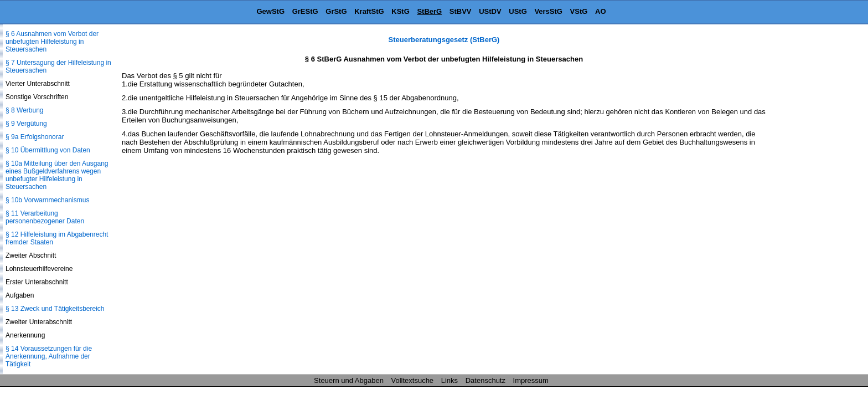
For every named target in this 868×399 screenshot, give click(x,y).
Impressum (531, 380)
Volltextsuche (413, 380)
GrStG (336, 11)
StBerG (429, 11)
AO (601, 11)
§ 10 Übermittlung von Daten (48, 150)
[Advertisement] (813, 202)
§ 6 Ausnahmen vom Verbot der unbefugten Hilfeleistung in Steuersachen (52, 42)
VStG (579, 11)
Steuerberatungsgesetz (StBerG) (444, 40)
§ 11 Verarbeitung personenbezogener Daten (45, 217)
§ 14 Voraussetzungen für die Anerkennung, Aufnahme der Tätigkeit (49, 356)
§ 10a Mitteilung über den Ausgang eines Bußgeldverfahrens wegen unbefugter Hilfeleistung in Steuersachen (57, 175)
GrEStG (305, 11)
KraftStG (369, 11)
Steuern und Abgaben (349, 380)
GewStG (270, 11)
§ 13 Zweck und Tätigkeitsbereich (55, 309)
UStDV (490, 11)
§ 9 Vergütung (26, 124)
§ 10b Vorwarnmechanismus (47, 200)
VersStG (548, 11)
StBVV (461, 11)
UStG (518, 11)
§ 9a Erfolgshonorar (35, 137)
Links (449, 380)
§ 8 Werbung (25, 110)
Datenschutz (485, 380)
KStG (401, 11)
